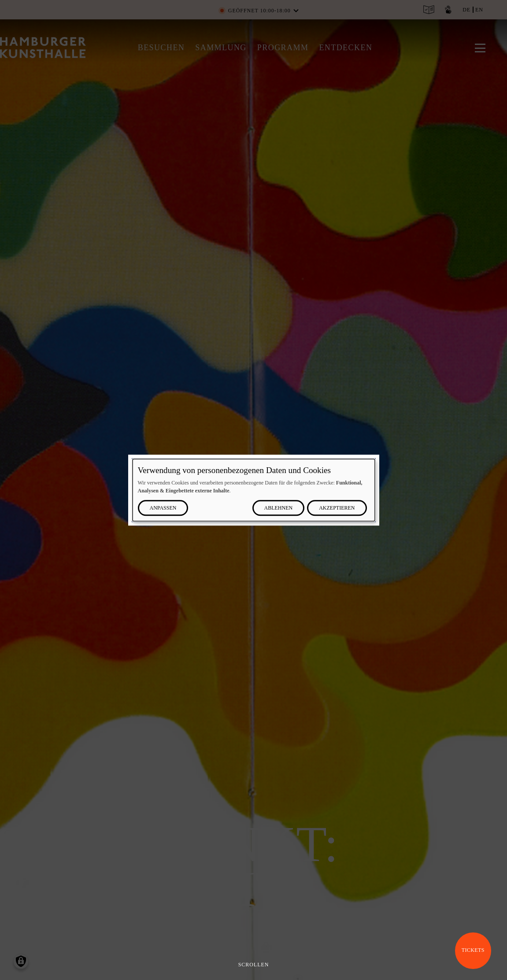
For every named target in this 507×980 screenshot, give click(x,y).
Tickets (473, 950)
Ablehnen (279, 508)
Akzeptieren (337, 508)
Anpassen (163, 508)
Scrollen (254, 965)
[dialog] (254, 490)
